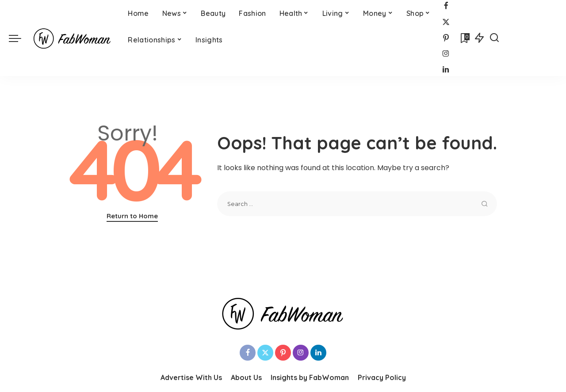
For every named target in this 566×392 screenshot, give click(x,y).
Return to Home (132, 216)
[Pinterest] (446, 38)
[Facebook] (446, 6)
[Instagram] (446, 54)
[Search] (494, 38)
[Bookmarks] (464, 38)
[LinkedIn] (446, 70)
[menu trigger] (19, 38)
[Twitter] (446, 22)
